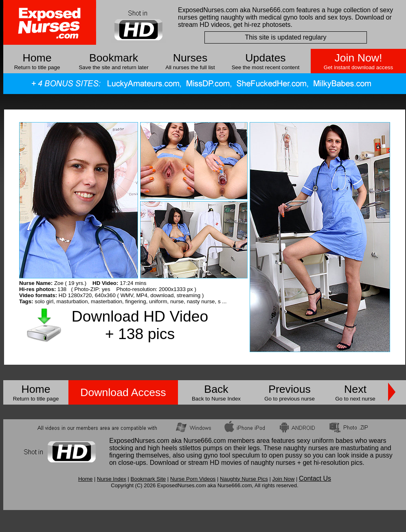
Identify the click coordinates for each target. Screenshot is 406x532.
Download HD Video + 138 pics (140, 325)
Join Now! (358, 58)
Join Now (283, 479)
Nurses (190, 58)
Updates (265, 58)
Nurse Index (112, 479)
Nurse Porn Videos (193, 479)
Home (37, 58)
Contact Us (315, 478)
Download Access (123, 392)
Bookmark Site (148, 479)
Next (355, 389)
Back (216, 389)
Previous (290, 389)
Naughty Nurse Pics (244, 479)
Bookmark (114, 58)
